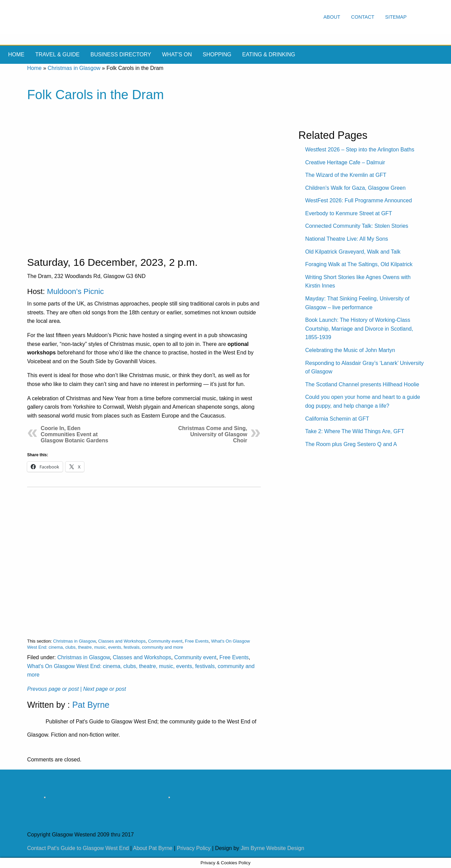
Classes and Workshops (122, 641)
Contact (362, 17)
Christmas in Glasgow (74, 68)
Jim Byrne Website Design (272, 848)
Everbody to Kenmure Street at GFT (349, 213)
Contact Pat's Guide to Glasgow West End (78, 848)
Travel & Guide (57, 54)
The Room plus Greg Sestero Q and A (351, 444)
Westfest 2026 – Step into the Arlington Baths (360, 150)
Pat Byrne (91, 705)
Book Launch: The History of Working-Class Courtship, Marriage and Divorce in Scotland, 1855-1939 (359, 329)
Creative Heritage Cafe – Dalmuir (345, 162)
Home (16, 54)
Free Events (197, 641)
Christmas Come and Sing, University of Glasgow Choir (213, 434)
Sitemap (396, 17)
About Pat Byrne (153, 848)
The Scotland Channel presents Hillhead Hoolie (362, 384)
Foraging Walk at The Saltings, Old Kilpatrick (359, 264)
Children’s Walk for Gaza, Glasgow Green (355, 188)
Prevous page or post (53, 689)
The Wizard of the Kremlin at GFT (346, 175)
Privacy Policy (194, 848)
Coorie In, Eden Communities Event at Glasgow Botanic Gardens (74, 434)
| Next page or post (103, 689)
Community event (165, 641)
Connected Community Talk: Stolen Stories (357, 226)
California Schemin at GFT (337, 419)
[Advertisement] (144, 557)
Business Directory (121, 54)
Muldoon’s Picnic (75, 291)
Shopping (217, 54)
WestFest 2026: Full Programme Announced (359, 200)
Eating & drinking (269, 54)
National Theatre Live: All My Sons (347, 239)
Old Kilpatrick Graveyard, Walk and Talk (353, 252)
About (332, 17)
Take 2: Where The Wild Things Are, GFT (355, 431)
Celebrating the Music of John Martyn (350, 350)
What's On (177, 54)
